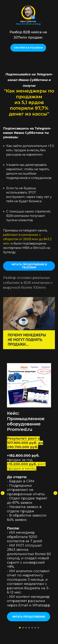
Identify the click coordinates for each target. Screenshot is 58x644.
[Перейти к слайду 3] (26, 628)
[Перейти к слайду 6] (35, 628)
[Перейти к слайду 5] (32, 628)
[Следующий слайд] (55, 493)
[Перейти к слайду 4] (29, 628)
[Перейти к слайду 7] (38, 628)
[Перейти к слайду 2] (23, 628)
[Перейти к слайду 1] (20, 628)
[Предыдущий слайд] (3, 493)
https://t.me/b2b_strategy (28, 24)
